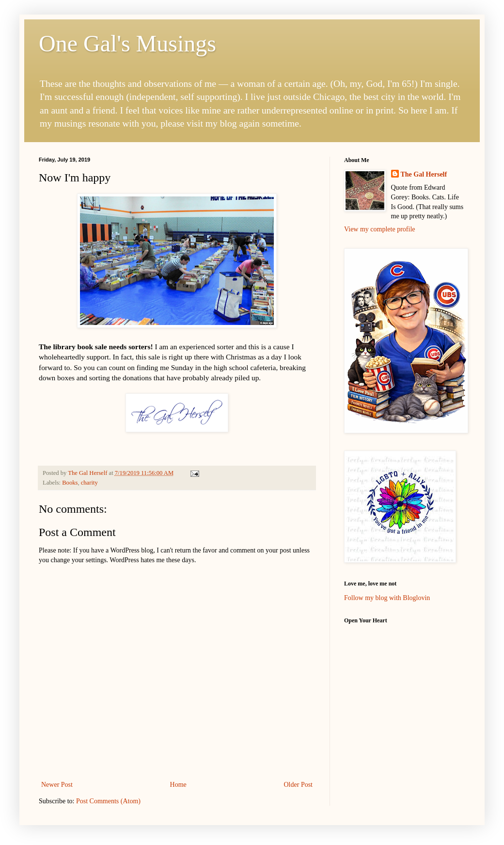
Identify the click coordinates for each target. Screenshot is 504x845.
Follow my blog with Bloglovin (387, 598)
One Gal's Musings (127, 43)
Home (178, 785)
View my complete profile (380, 229)
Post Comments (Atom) (108, 801)
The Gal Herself (424, 174)
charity (89, 483)
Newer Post (57, 785)
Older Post (299, 785)
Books (70, 483)
